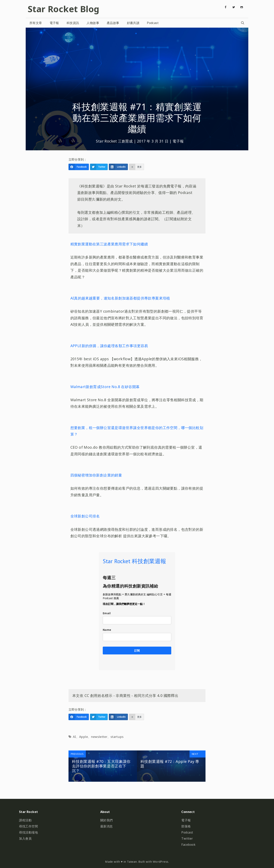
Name (107, 630)
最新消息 (107, 826)
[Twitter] (234, 7)
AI (74, 737)
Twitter (187, 838)
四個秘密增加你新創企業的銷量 (96, 475)
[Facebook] (226, 7)
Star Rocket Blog (63, 9)
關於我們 (107, 820)
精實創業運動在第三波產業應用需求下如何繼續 (109, 244)
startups (117, 737)
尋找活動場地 (28, 832)
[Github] (242, 7)
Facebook (188, 845)
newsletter (99, 737)
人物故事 (93, 23)
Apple (84, 737)
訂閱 (137, 651)
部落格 (186, 826)
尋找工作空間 (28, 826)
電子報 (54, 23)
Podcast (153, 23)
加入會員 (25, 838)
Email (107, 613)
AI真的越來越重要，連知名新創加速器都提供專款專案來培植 (120, 298)
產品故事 (113, 23)
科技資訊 (73, 23)
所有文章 (36, 23)
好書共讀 (133, 23)
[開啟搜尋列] (243, 23)
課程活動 (25, 820)
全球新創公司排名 (85, 516)
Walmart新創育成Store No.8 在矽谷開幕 (105, 387)
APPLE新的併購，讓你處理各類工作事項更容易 (109, 346)
